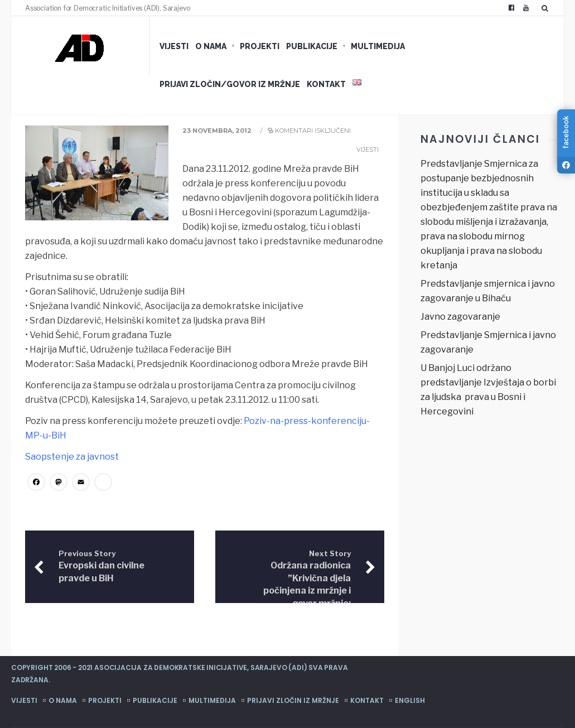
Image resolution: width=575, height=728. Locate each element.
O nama (211, 46)
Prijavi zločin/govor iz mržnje (230, 84)
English (410, 700)
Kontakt (326, 84)
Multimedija (378, 46)
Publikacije (312, 46)
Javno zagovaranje (460, 317)
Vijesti (174, 46)
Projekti (260, 46)
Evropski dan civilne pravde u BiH (102, 567)
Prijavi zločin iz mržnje (293, 700)
